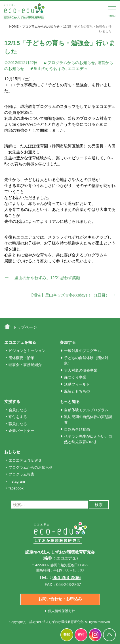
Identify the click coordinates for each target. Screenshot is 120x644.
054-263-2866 (67, 578)
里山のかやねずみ (50, 69)
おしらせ (12, 452)
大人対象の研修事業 (81, 370)
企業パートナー (21, 431)
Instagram (17, 481)
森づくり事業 (75, 377)
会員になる (18, 410)
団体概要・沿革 (21, 358)
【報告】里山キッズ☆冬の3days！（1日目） (72, 295)
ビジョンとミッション (27, 351)
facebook (16, 488)
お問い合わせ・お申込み (60, 599)
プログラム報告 (21, 474)
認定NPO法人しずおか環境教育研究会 (56, 622)
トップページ (25, 327)
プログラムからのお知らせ (71, 63)
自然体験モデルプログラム (86, 410)
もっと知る (70, 402)
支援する (12, 402)
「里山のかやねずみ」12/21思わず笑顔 (42, 278)
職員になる (18, 424)
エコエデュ (78, 69)
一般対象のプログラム (83, 351)
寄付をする (18, 417)
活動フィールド (77, 384)
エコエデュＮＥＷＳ (25, 460)
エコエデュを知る (20, 342)
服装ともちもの (77, 391)
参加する (68, 342)
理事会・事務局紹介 (25, 365)
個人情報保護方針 (62, 611)
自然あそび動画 (77, 429)
